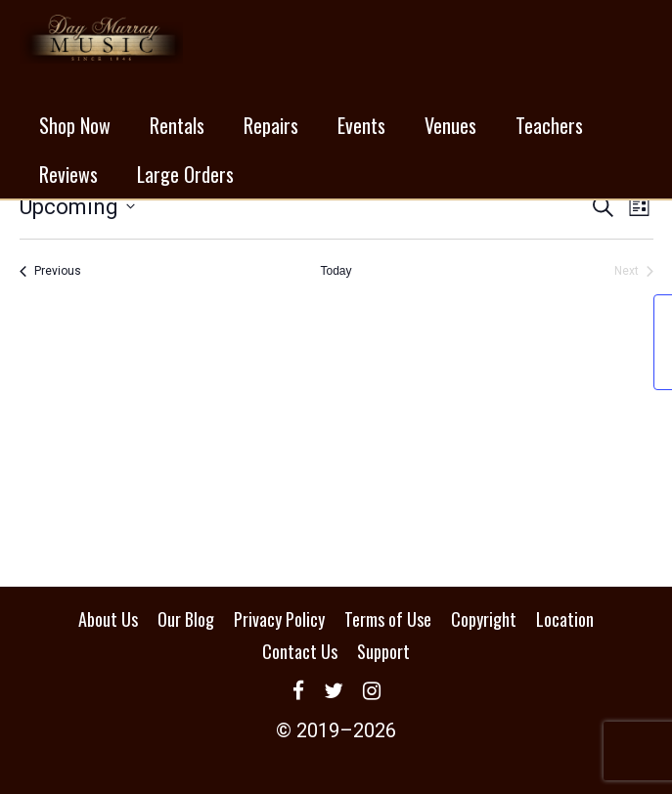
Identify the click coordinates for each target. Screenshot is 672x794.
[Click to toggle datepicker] (77, 207)
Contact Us (300, 651)
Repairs (271, 125)
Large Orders (185, 174)
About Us (108, 619)
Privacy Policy (279, 619)
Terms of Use (388, 619)
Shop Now (75, 125)
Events (361, 125)
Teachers (549, 125)
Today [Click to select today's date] (336, 271)
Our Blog (186, 619)
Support (383, 651)
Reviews (68, 174)
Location (565, 619)
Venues (450, 125)
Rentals (177, 125)
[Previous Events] (50, 271)
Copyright (484, 619)
